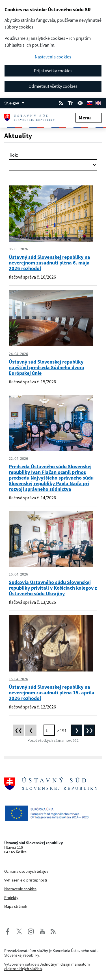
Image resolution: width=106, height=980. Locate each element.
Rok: (13, 155)
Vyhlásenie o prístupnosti (26, 880)
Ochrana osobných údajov (26, 871)
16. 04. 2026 (18, 574)
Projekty (11, 898)
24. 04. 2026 (18, 354)
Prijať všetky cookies (53, 71)
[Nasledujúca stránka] (77, 730)
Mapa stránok (16, 906)
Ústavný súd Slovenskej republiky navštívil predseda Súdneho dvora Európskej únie (46, 367)
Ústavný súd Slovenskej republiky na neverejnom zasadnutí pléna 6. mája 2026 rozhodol (49, 263)
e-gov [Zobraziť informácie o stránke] (17, 103)
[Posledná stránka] (89, 730)
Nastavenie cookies (20, 889)
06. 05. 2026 (18, 249)
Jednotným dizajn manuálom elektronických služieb (47, 966)
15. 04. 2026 (18, 679)
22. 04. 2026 (18, 458)
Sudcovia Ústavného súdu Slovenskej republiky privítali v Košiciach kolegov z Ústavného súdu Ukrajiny (53, 588)
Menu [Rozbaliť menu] (89, 118)
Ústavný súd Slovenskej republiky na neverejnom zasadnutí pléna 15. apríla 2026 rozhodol (52, 693)
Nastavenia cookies (53, 57)
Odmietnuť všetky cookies (53, 86)
